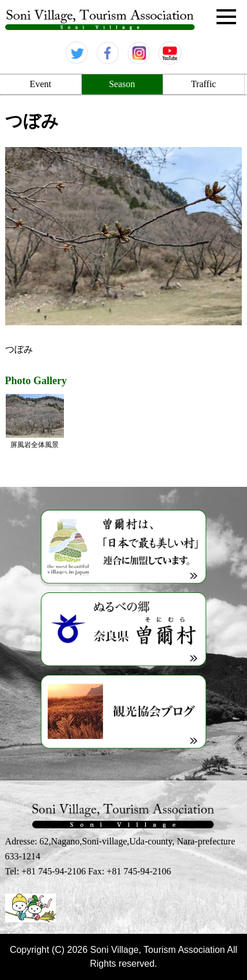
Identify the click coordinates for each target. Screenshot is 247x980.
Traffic (204, 84)
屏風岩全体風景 (35, 421)
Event (41, 84)
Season (122, 84)
